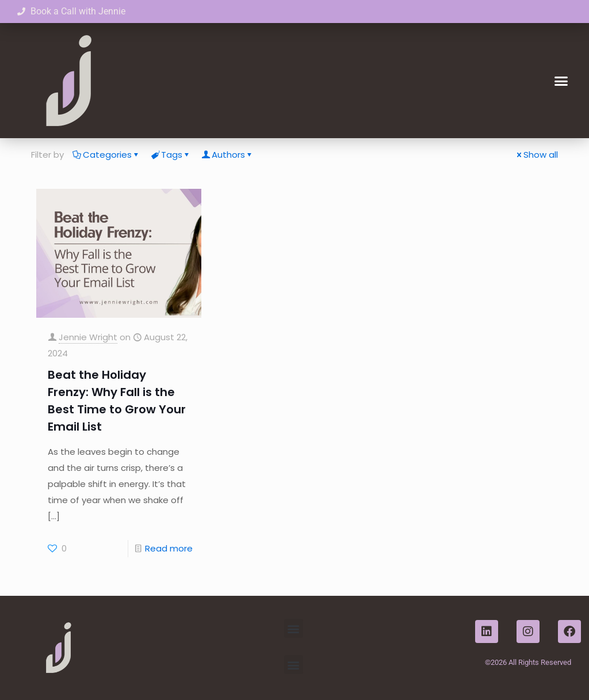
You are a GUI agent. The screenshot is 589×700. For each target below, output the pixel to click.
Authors (227, 155)
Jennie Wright (88, 337)
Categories (106, 155)
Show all (536, 155)
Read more (169, 548)
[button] (561, 81)
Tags (171, 155)
